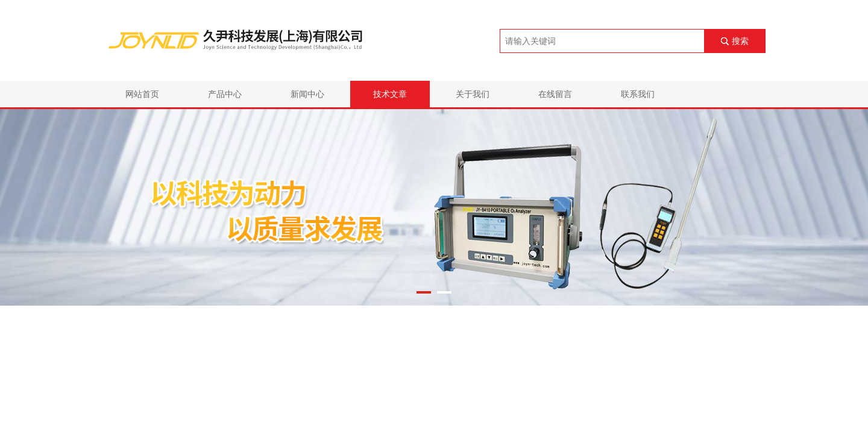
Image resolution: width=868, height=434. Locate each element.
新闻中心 (307, 94)
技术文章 (390, 94)
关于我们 (473, 94)
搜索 (740, 41)
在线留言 (555, 94)
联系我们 (638, 94)
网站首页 (142, 94)
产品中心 (225, 94)
